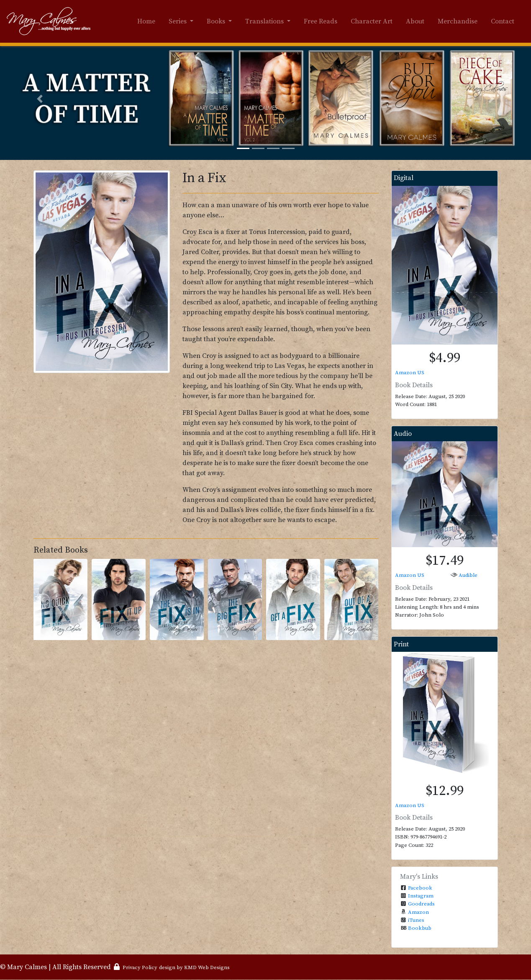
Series (178, 21)
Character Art (372, 21)
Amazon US (410, 373)
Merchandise (458, 21)
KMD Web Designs (207, 967)
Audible (468, 575)
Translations (265, 21)
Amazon (418, 912)
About (415, 21)
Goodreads (421, 904)
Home (146, 21)
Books (217, 21)
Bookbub (420, 928)
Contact (503, 21)
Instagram (421, 896)
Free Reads (321, 21)
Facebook (420, 888)
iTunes (416, 920)
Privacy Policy (140, 967)
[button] (40, 99)
